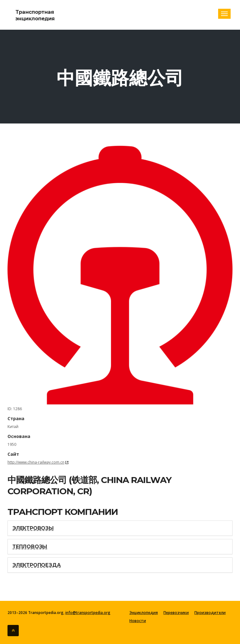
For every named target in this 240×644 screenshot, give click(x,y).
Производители (210, 613)
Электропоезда (37, 565)
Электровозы (33, 528)
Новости (138, 621)
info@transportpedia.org (88, 613)
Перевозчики (176, 613)
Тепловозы (30, 547)
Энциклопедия (144, 613)
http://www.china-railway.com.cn (36, 462)
